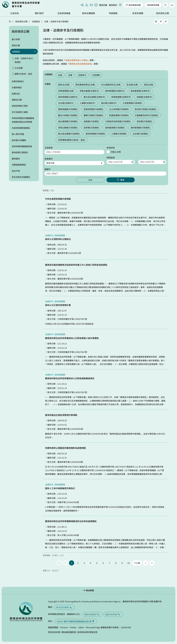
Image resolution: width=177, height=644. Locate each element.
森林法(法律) (64, 85)
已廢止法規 (116, 152)
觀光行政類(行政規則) (68, 115)
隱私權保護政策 (69, 632)
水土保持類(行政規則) (119, 109)
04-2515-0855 (65, 607)
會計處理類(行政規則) (68, 121)
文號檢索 (49, 148)
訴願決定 (16, 94)
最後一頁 (152, 563)
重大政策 (16, 39)
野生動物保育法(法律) (85, 85)
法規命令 (82, 75)
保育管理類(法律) (66, 91)
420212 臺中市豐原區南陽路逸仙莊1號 (76, 621)
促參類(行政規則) (91, 128)
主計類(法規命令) (66, 103)
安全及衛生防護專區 (21, 177)
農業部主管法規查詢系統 (80, 64)
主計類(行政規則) (140, 134)
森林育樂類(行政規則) (95, 134)
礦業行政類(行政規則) (93, 115)
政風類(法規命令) (144, 97)
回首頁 (21, 5)
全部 (60, 75)
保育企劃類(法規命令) (89, 91)
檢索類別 (49, 159)
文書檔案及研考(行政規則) (147, 115)
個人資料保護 (18, 134)
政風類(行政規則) (91, 121)
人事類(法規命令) (87, 103)
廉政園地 (113, 5)
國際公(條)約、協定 (23, 74)
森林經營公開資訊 (20, 152)
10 (128, 563)
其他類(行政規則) (144, 121)
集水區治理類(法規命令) (94, 97)
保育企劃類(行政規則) (68, 128)
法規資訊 (36, 21)
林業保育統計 (18, 81)
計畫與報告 (17, 87)
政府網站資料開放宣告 (87, 632)
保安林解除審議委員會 (22, 146)
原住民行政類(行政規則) (146, 109)
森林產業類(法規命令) (140, 91)
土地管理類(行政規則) (132, 103)
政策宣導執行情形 (20, 106)
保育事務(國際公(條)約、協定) (72, 140)
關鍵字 (48, 169)
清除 (90, 180)
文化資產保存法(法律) (111, 85)
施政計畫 (16, 45)
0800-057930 (113, 614)
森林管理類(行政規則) (140, 128)
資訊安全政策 (54, 632)
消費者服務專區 (19, 165)
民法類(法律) (132, 85)
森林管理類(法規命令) (115, 91)
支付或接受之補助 (20, 112)
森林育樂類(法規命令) (68, 97)
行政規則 (96, 75)
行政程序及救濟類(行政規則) (118, 121)
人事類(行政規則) (119, 134)
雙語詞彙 (103, 5)
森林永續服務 (88, 13)
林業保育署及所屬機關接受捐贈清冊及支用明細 (23, 120)
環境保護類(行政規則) (68, 109)
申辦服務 (113, 13)
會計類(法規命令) (109, 103)
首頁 (10, 21)
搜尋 (122, 180)
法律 (70, 75)
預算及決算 (17, 100)
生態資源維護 (64, 13)
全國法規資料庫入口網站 (76, 60)
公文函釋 (19, 68)
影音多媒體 (138, 13)
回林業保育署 (153, 5)
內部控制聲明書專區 (21, 128)
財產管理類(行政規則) (119, 115)
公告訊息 (15, 13)
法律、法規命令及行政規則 (56, 21)
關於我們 (39, 13)
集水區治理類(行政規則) (69, 134)
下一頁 (146, 563)
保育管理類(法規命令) (121, 97)
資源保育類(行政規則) (93, 109)
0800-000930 (92, 614)
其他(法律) (149, 85)
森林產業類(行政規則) (115, 128)
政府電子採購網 (19, 140)
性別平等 (16, 171)
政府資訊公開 (162, 13)
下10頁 (137, 563)
